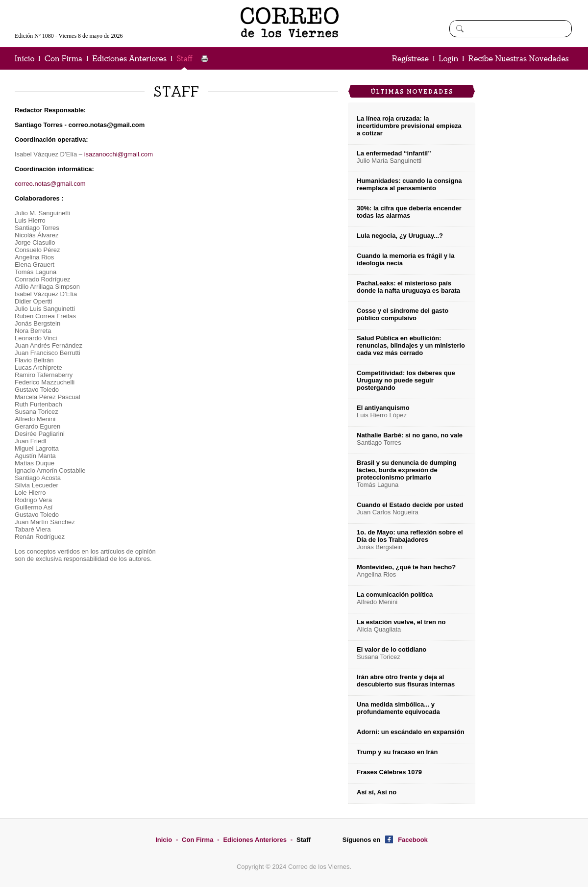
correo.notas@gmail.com (50, 184)
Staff (304, 840)
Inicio (164, 840)
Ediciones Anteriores (255, 840)
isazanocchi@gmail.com (119, 154)
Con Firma (197, 840)
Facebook (413, 840)
